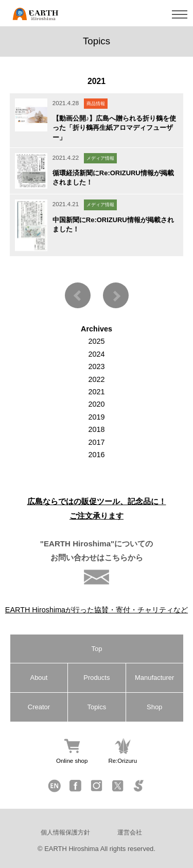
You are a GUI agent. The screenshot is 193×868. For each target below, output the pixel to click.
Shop (154, 707)
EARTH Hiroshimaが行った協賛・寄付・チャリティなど (97, 610)
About (39, 678)
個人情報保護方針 (65, 832)
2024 (96, 354)
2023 (96, 366)
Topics (97, 707)
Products (97, 678)
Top (97, 649)
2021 (96, 392)
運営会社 (130, 832)
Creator (39, 707)
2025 (96, 341)
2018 (96, 429)
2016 (96, 455)
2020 (96, 404)
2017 (96, 442)
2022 (96, 379)
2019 (96, 417)
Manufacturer (154, 678)
